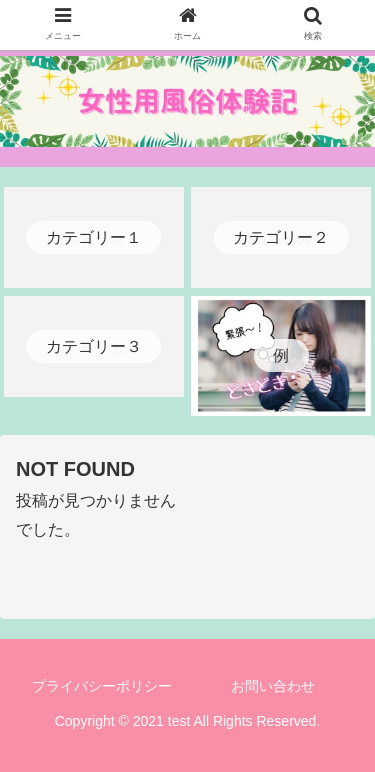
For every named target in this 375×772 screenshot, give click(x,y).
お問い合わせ (273, 686)
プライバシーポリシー (102, 686)
